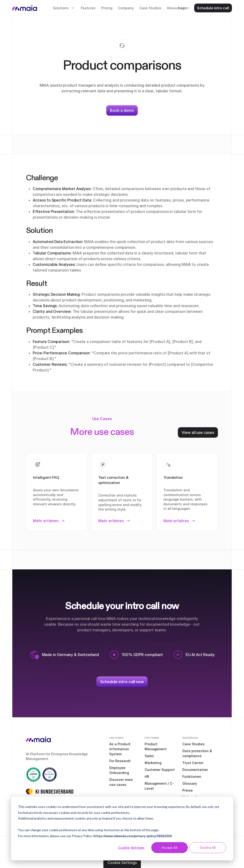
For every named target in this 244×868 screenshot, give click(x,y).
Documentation (195, 770)
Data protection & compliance (197, 753)
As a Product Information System (120, 749)
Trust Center (193, 763)
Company (126, 8)
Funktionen (192, 777)
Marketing (153, 763)
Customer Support (160, 770)
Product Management (156, 746)
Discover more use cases (121, 782)
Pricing (107, 8)
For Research (120, 761)
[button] (64, 8)
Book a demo (122, 110)
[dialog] (122, 828)
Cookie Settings (122, 863)
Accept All (169, 847)
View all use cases (198, 432)
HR (147, 777)
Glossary (190, 783)
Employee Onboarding (119, 770)
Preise (188, 790)
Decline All (208, 847)
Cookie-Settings (131, 847)
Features (88, 8)
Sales (149, 756)
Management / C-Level (159, 786)
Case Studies (150, 8)
